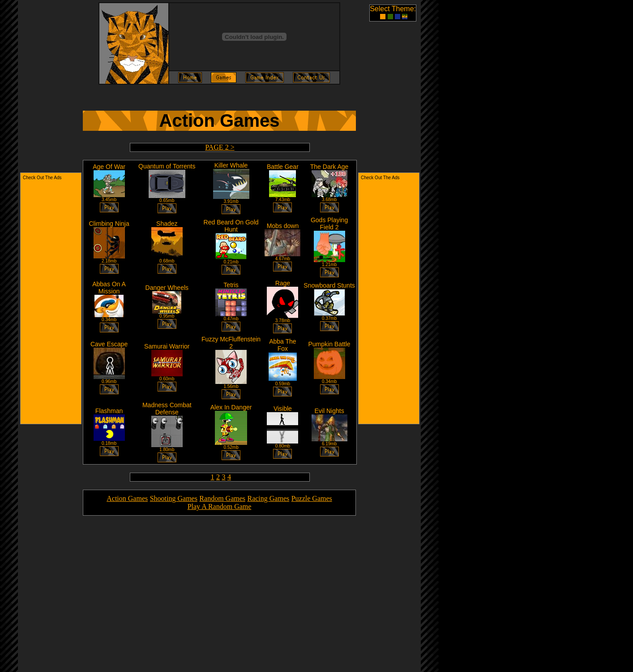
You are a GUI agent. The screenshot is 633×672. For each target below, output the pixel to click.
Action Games (127, 498)
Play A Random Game (220, 506)
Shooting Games (174, 498)
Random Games (222, 498)
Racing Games (268, 498)
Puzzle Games (312, 498)
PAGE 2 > (220, 147)
